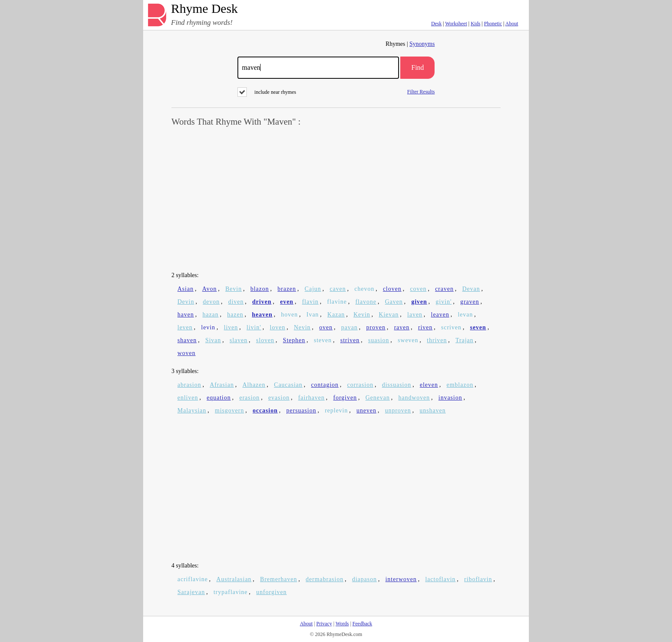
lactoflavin (440, 579)
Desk (436, 24)
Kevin (362, 315)
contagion (325, 385)
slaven (239, 340)
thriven (437, 340)
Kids (475, 24)
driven (262, 302)
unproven (398, 411)
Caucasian (288, 385)
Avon (210, 289)
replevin (336, 411)
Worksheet (456, 24)
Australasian (234, 579)
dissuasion (396, 385)
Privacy (324, 624)
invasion (450, 398)
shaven (187, 340)
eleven (429, 385)
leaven (440, 315)
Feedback (362, 624)
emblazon (460, 385)
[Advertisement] (336, 200)
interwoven (401, 579)
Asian (186, 289)
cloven (392, 289)
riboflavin (478, 579)
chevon (364, 289)
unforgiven (271, 592)
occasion (265, 411)
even (286, 302)
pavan (349, 327)
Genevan (378, 398)
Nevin (302, 327)
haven (186, 315)
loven (278, 327)
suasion (379, 340)
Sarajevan (191, 592)
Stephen (294, 340)
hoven (289, 315)
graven (470, 302)
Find (418, 67)
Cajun (313, 289)
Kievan (389, 315)
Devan (471, 289)
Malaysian (192, 411)
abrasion (189, 385)
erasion (249, 398)
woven (186, 353)
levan (465, 315)
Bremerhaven (279, 579)
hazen (235, 315)
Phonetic (493, 24)
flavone (366, 302)
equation (219, 398)
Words (342, 624)
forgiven (345, 398)
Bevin (234, 289)
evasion (279, 398)
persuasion (301, 411)
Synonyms (422, 44)
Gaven (394, 302)
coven (418, 289)
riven (426, 327)
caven (338, 289)
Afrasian (222, 385)
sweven (408, 340)
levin (208, 327)
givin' (444, 302)
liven (231, 327)
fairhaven (312, 398)
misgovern (229, 411)
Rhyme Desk (204, 9)
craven (444, 289)
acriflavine (193, 579)
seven (478, 327)
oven (326, 327)
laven (415, 315)
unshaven (433, 411)
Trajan (465, 340)
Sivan (213, 340)
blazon (259, 289)
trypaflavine (231, 592)
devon (211, 302)
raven (402, 327)
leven (185, 327)
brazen (287, 289)
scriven (451, 327)
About (512, 24)
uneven (366, 411)
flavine (337, 302)
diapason (364, 579)
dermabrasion (324, 579)
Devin (186, 302)
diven (236, 302)
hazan (210, 315)
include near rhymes (267, 92)
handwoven (414, 398)
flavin (310, 302)
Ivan (313, 315)
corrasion (360, 385)
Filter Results (421, 91)
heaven (262, 315)
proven (376, 327)
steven (323, 340)
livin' (254, 327)
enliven (188, 398)
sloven (265, 340)
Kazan (336, 315)
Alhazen (254, 385)
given (419, 302)
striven (350, 340)
